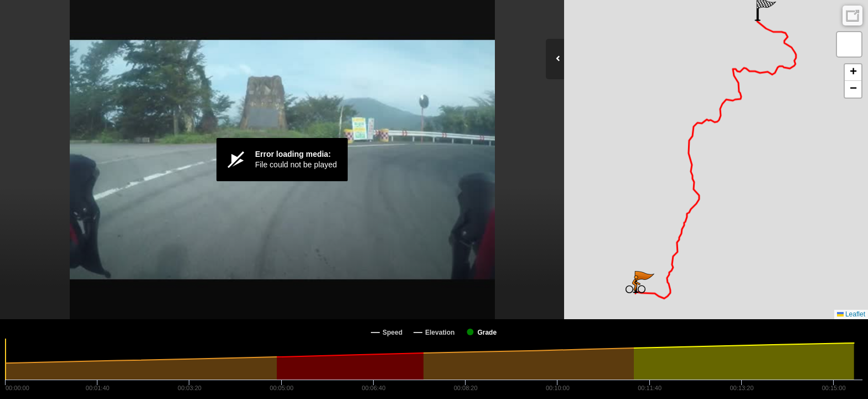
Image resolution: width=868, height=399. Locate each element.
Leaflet (851, 314)
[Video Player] (282, 160)
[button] (635, 284)
